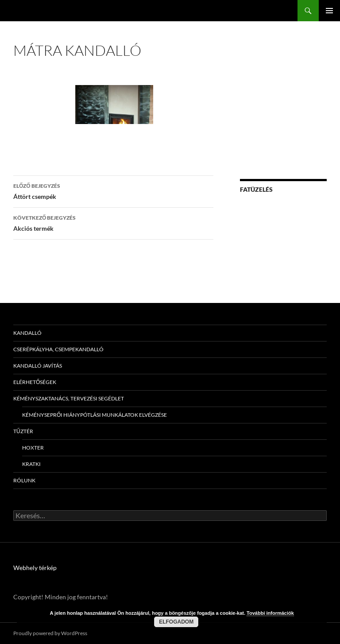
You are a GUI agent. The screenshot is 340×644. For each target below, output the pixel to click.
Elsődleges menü (329, 11)
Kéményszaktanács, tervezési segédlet (69, 398)
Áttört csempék (113, 190)
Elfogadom (176, 622)
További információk (270, 613)
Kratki (31, 464)
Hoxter (33, 448)
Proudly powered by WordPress (50, 633)
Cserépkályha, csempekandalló (58, 349)
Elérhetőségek (35, 382)
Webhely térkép (35, 568)
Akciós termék (113, 222)
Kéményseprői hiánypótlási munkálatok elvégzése (95, 415)
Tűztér (23, 431)
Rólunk (24, 480)
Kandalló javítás (38, 366)
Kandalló (27, 333)
